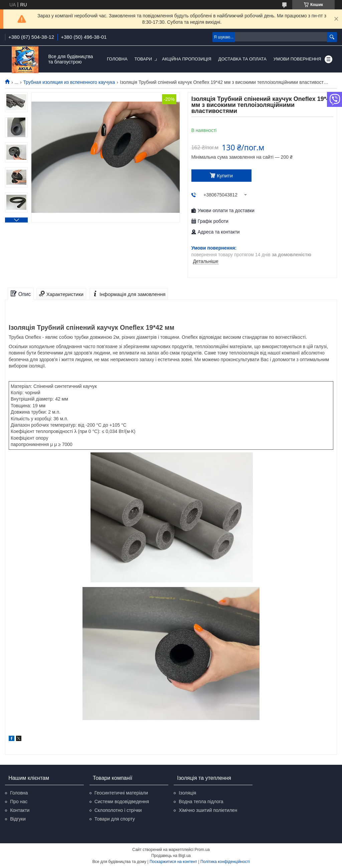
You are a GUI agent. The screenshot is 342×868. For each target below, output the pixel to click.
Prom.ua (202, 850)
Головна (117, 59)
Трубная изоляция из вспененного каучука (69, 82)
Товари (143, 59)
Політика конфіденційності (225, 862)
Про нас (19, 802)
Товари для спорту (115, 819)
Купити (225, 176)
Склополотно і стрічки (118, 810)
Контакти (20, 810)
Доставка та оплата (242, 59)
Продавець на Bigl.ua (171, 856)
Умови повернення (297, 59)
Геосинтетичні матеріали (121, 793)
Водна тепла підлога (201, 802)
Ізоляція (187, 793)
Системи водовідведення (122, 802)
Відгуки (18, 819)
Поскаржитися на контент (173, 862)
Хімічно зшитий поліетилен (208, 810)
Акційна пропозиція (187, 59)
